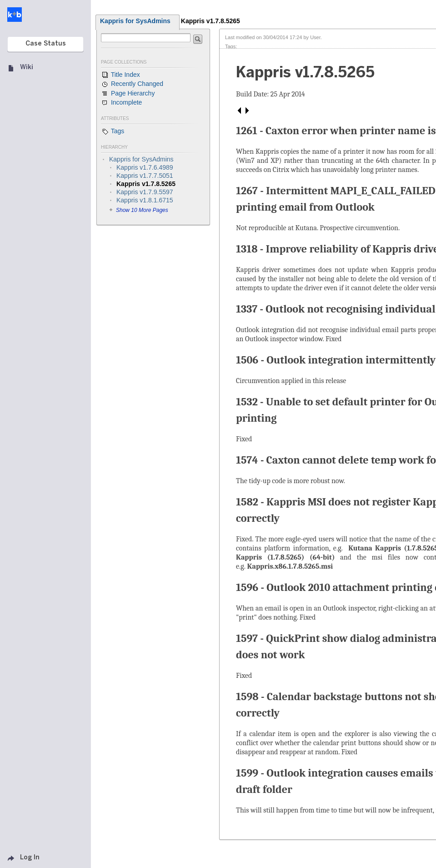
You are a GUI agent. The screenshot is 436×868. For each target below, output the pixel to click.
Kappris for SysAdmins (135, 21)
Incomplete (121, 103)
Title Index (120, 75)
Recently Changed (132, 84)
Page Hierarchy (128, 94)
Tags (113, 131)
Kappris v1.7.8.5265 (210, 21)
